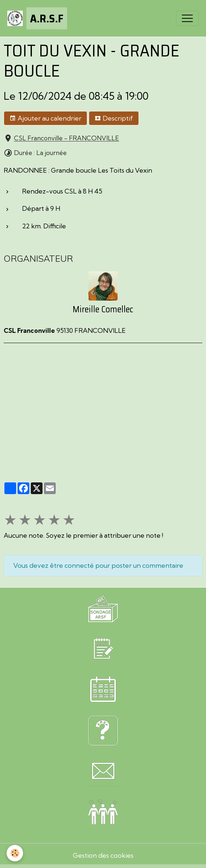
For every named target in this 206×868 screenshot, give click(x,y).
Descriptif (114, 118)
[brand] (37, 18)
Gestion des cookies (103, 855)
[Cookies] (15, 853)
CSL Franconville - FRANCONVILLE (67, 138)
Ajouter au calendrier (45, 118)
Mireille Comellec (103, 309)
